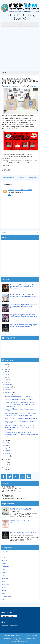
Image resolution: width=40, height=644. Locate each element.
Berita (3, 557)
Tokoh (4, 594)
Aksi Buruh (5, 551)
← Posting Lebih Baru (8, 178)
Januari (8, 456)
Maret (7, 451)
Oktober (8, 390)
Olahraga (4, 572)
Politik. (4, 588)
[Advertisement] (20, 49)
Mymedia (9, 86)
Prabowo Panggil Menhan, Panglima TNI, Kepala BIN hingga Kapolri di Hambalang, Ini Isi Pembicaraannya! (24, 287)
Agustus (8, 395)
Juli (7, 440)
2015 (5, 467)
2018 (5, 459)
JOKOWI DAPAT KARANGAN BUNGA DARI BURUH (20, 413)
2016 (5, 465)
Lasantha (32, 638)
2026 (5, 364)
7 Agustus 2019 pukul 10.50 (23, 190)
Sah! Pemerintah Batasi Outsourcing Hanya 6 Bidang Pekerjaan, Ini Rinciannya (24, 326)
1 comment (33, 86)
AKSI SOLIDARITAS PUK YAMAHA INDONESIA (19, 399)
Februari (8, 453)
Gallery (4, 563)
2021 (5, 377)
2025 (5, 367)
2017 (5, 462)
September (9, 392)
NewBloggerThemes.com (20, 642)
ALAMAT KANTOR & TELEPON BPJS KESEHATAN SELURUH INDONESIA (21, 509)
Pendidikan (5, 579)
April (7, 448)
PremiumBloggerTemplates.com (20, 640)
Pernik (3, 582)
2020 (5, 380)
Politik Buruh (5, 585)
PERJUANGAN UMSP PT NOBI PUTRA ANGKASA (20, 402)
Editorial (4, 560)
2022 (5, 375)
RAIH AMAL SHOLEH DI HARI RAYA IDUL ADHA (19, 425)
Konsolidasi (5, 566)
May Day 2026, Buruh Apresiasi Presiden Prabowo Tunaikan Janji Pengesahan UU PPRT (24, 296)
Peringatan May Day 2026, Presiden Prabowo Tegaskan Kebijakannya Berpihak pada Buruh (23, 316)
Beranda (22, 178)
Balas (9, 195)
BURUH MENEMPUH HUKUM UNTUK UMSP (18, 432)
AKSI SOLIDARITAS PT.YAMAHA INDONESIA (18, 397)
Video (3, 600)
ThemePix (14, 638)
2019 (5, 382)
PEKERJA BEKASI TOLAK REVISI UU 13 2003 (18, 416)
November (9, 387)
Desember (9, 384)
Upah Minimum (6, 597)
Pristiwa (4, 591)
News (3, 569)
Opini (3, 575)
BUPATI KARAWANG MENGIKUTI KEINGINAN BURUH (21, 419)
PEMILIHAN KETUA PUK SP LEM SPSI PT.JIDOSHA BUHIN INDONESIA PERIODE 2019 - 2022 (20, 81)
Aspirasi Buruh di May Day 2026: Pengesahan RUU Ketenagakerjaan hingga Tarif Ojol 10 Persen (24, 306)
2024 (5, 369)
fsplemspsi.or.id (20, 4)
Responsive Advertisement (9, 626)
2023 (5, 372)
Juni (7, 443)
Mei (7, 445)
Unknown (11, 190)
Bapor (3, 554)
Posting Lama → (33, 178)
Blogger (35, 635)
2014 (5, 470)
